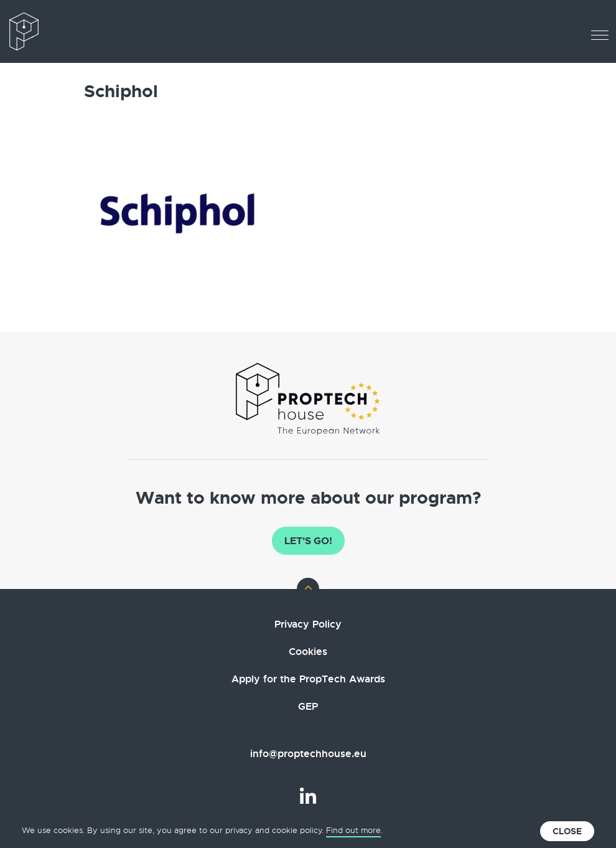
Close (567, 831)
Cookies (308, 652)
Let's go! (308, 541)
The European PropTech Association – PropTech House (62, 31)
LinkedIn (308, 796)
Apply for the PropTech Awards (308, 679)
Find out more (353, 830)
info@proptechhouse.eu (308, 754)
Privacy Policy (308, 624)
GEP (308, 706)
